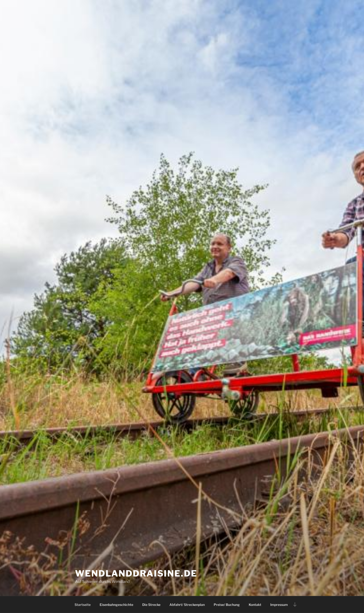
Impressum (279, 605)
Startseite (83, 605)
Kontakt (255, 605)
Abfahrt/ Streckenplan (187, 605)
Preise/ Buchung (227, 605)
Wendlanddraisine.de (136, 573)
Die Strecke (151, 605)
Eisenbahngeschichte (116, 605)
